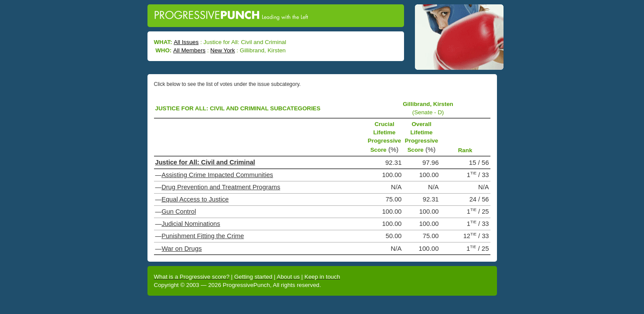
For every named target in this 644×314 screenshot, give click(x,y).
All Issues (186, 42)
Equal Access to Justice (195, 199)
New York (223, 50)
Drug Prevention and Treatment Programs (221, 187)
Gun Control (179, 212)
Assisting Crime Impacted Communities (217, 175)
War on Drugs (182, 248)
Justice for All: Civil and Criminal (205, 162)
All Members (189, 50)
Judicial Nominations (191, 224)
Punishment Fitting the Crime (203, 236)
